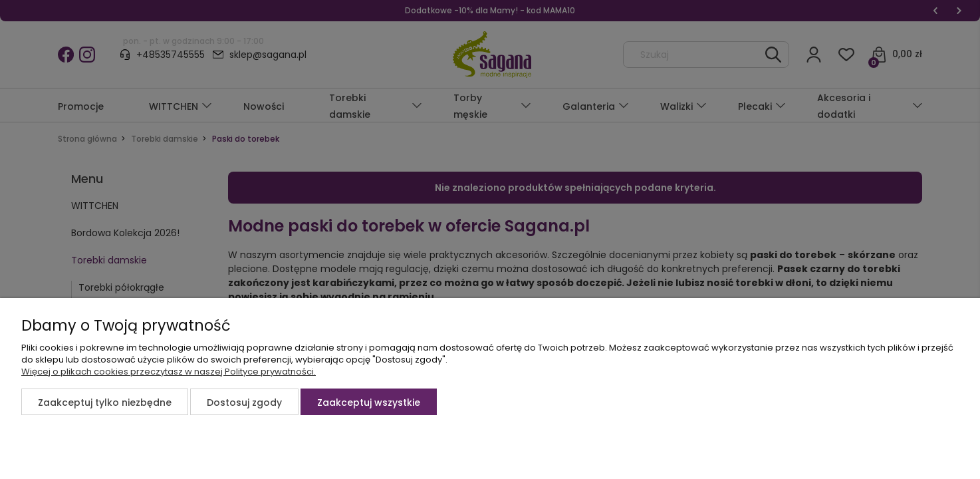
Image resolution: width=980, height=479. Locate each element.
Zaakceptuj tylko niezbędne (105, 402)
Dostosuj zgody (244, 402)
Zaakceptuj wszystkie (369, 402)
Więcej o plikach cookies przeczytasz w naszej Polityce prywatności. (169, 372)
